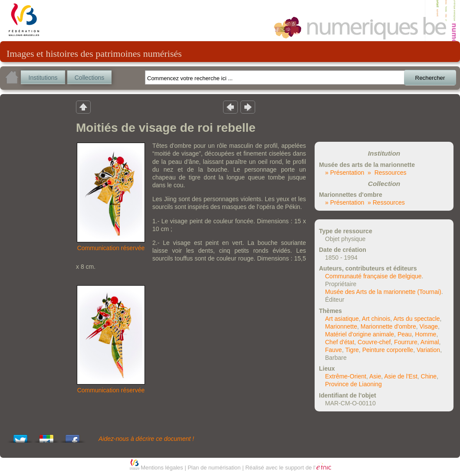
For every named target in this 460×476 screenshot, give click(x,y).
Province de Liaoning (353, 384)
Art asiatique (342, 319)
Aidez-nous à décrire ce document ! (146, 439)
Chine (429, 376)
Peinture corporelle (388, 350)
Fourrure (406, 342)
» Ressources (387, 173)
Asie (375, 376)
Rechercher (430, 78)
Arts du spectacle (416, 319)
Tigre (352, 350)
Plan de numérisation (214, 468)
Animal (430, 342)
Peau (405, 334)
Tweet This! (20, 436)
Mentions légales (162, 468)
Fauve (333, 350)
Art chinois (376, 319)
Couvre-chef (374, 342)
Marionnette (341, 326)
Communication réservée (111, 248)
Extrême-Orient (346, 376)
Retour (83, 107)
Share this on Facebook (72, 436)
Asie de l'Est (401, 376)
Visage (429, 326)
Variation (428, 350)
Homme (425, 334)
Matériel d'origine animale (360, 334)
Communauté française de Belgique (373, 276)
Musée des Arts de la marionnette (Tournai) (383, 292)
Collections (89, 78)
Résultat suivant (248, 107)
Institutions (43, 78)
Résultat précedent (230, 107)
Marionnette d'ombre (388, 326)
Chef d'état (340, 342)
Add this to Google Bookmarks (46, 436)
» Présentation (345, 173)
